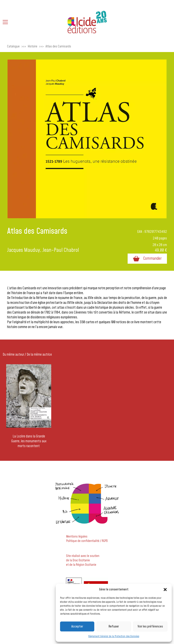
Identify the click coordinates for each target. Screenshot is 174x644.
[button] (165, 590)
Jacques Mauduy (24, 250)
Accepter (77, 626)
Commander (147, 259)
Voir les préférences (150, 626)
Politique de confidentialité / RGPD (87, 541)
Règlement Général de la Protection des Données (114, 636)
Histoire (33, 46)
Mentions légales (77, 537)
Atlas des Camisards (58, 46)
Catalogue (13, 46)
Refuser (114, 626)
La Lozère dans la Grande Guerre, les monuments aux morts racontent (29, 441)
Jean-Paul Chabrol (61, 250)
